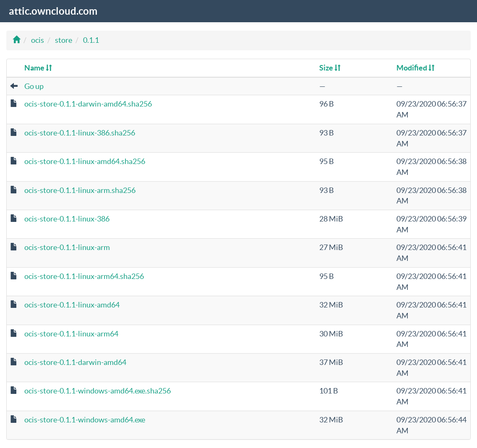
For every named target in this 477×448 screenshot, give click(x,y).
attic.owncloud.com (53, 11)
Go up (34, 86)
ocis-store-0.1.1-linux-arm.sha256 (80, 190)
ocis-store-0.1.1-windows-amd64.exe (85, 420)
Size (330, 68)
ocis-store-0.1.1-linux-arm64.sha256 (84, 276)
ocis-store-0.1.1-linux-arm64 (71, 334)
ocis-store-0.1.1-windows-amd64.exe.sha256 (98, 391)
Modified (416, 68)
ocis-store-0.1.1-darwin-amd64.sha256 (88, 104)
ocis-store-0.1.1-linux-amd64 (72, 305)
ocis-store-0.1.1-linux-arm (67, 247)
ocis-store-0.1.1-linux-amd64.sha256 (85, 161)
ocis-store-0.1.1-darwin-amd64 (75, 362)
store (64, 40)
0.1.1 (91, 40)
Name (38, 68)
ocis (38, 40)
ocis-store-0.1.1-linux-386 (67, 219)
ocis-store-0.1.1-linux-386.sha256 (80, 133)
